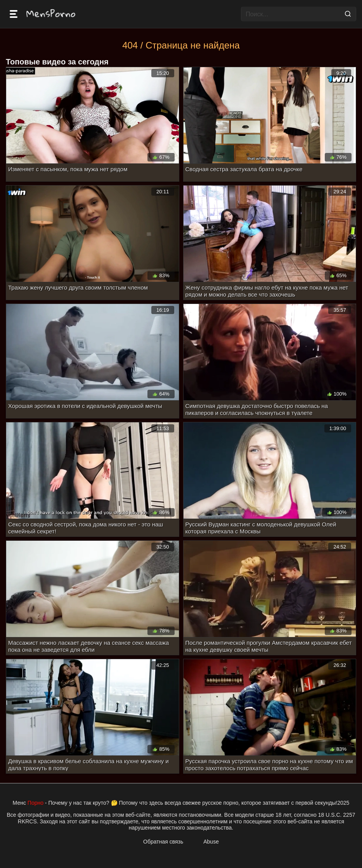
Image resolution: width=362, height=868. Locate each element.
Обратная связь (163, 842)
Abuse (211, 842)
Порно (36, 803)
